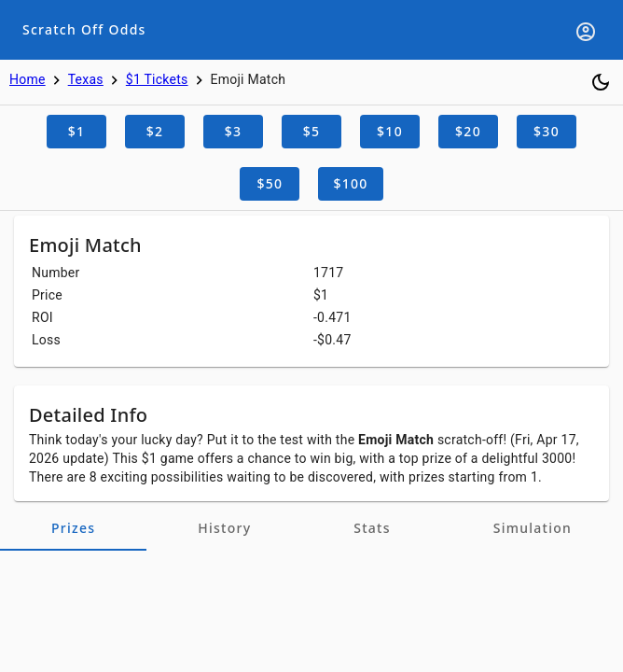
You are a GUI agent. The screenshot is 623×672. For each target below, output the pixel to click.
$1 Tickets (157, 79)
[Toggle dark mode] (601, 82)
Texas (86, 79)
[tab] (73, 528)
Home (28, 79)
